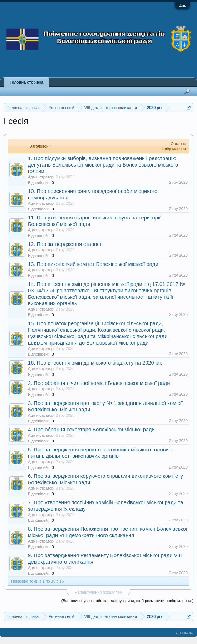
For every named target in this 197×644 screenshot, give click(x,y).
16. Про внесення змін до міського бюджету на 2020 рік (95, 363)
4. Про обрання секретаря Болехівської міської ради (91, 430)
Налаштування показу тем (98, 592)
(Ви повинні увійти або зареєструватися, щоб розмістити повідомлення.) (127, 601)
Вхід (182, 5)
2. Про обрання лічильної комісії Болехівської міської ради (99, 383)
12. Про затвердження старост (65, 244)
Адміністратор (41, 177)
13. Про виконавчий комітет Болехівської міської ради (93, 264)
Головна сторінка (26, 82)
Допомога (185, 633)
